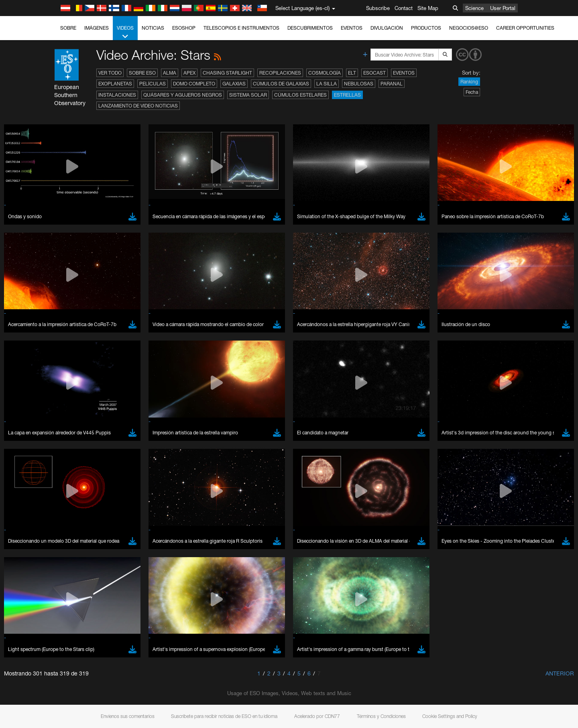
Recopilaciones (280, 73)
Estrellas (347, 95)
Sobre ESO (142, 73)
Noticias (153, 28)
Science (474, 8)
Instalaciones (117, 95)
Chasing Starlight (227, 73)
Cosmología (325, 73)
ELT (352, 73)
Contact (404, 8)
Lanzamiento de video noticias (138, 106)
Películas (153, 84)
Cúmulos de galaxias (281, 84)
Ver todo (110, 73)
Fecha (472, 92)
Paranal (392, 84)
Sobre (68, 28)
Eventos (352, 28)
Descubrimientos (310, 28)
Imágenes (97, 28)
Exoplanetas (115, 84)
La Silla (327, 84)
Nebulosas (359, 84)
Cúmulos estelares (300, 95)
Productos (426, 28)
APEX (189, 73)
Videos (125, 32)
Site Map (428, 8)
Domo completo (194, 84)
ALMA (170, 73)
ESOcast (374, 73)
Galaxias (234, 84)
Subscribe (378, 8)
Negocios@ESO (469, 28)
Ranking (469, 82)
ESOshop (184, 28)
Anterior (560, 673)
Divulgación (387, 28)
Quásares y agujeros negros (183, 95)
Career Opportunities (525, 28)
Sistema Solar (248, 95)
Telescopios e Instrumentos (241, 28)
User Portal (503, 8)
